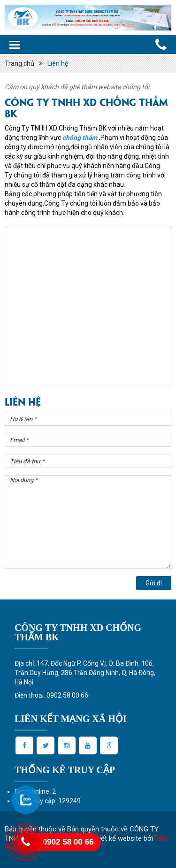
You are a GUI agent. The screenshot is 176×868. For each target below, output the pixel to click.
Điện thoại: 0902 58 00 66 (51, 695)
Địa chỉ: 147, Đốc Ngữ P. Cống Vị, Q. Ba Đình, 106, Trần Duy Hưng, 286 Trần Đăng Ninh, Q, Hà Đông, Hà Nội (85, 673)
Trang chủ (19, 63)
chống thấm (80, 138)
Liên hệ (58, 63)
